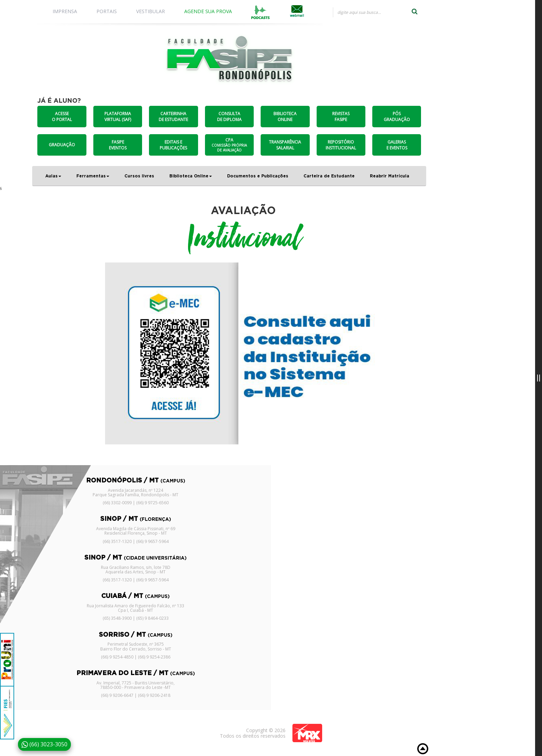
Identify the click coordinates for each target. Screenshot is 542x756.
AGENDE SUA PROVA (208, 11)
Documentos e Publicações (258, 176)
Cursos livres (139, 176)
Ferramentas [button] (93, 176)
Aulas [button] (53, 176)
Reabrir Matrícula (390, 176)
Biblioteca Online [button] (191, 176)
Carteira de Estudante (329, 176)
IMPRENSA (65, 11)
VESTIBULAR (151, 11)
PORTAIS (107, 11)
